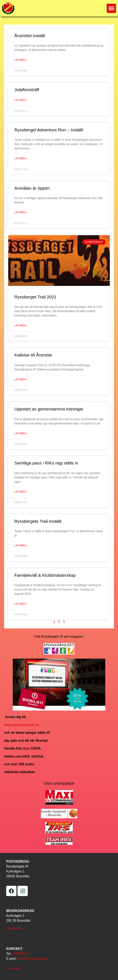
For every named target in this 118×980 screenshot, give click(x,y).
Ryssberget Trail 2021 (35, 297)
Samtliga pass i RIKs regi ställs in (46, 463)
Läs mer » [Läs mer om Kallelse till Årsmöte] (21, 379)
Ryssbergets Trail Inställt (38, 521)
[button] (111, 8)
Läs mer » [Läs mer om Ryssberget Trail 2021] (21, 326)
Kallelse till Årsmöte (33, 355)
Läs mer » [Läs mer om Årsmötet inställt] (21, 60)
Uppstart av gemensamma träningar (49, 409)
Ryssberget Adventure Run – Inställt (49, 130)
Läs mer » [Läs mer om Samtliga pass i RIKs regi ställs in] (21, 492)
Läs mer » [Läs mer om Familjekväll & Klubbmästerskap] (21, 604)
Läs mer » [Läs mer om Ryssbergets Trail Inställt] (21, 546)
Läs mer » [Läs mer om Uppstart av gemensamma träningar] (21, 433)
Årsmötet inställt (30, 36)
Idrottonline (14, 928)
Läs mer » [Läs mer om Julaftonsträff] (21, 100)
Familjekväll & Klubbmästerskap (45, 575)
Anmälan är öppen (32, 188)
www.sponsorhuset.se (21, 725)
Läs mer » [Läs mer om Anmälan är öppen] (21, 212)
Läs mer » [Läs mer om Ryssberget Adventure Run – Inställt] (21, 158)
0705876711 (21, 954)
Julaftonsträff (27, 90)
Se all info (13, 968)
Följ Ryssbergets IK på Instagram (59, 637)
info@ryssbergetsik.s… (34, 959)
